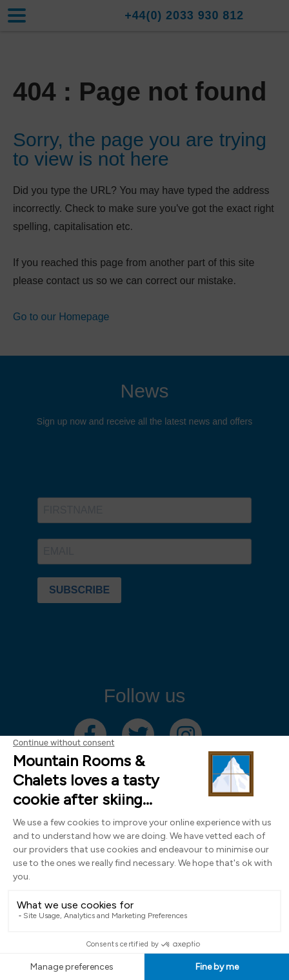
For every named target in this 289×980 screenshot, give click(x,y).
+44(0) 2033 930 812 (184, 15)
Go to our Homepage (61, 317)
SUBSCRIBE (79, 590)
